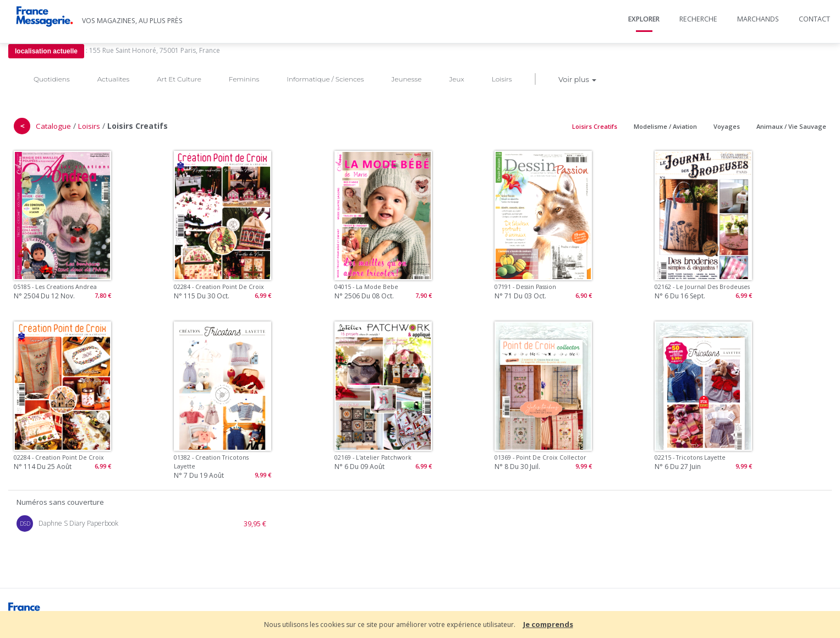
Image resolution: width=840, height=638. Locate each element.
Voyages (727, 126)
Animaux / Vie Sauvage (791, 126)
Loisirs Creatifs (595, 126)
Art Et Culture (179, 79)
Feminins (244, 79)
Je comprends (548, 624)
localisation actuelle (46, 51)
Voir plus (577, 79)
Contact (814, 19)
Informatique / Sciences (325, 79)
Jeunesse (406, 79)
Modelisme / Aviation (665, 126)
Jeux (456, 79)
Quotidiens (52, 79)
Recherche (698, 19)
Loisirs (502, 79)
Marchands (758, 19)
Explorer (644, 19)
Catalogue (53, 126)
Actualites (113, 79)
